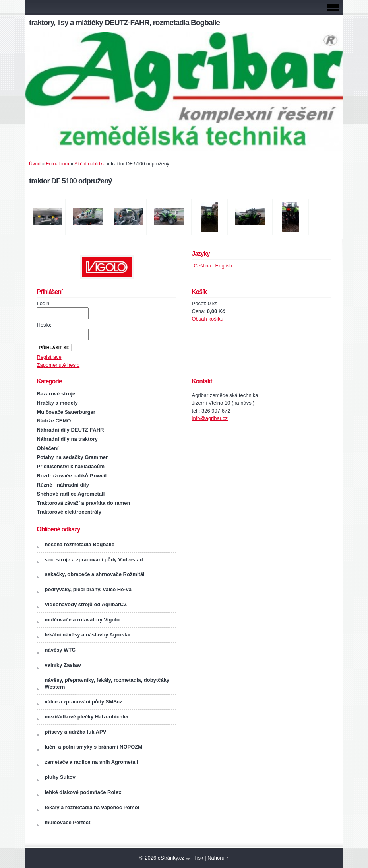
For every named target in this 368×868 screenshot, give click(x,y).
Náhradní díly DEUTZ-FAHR (71, 430)
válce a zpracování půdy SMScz (84, 702)
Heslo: (44, 325)
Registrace (49, 357)
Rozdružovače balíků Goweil (72, 476)
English (224, 266)
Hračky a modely (57, 403)
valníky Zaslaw (63, 665)
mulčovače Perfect (68, 822)
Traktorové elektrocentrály (69, 512)
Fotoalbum (58, 164)
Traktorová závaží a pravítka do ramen (84, 503)
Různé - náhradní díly (63, 485)
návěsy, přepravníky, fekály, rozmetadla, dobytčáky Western (107, 683)
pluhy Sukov (60, 777)
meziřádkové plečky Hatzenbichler (87, 717)
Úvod (35, 164)
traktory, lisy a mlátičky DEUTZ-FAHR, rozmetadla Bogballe (124, 22)
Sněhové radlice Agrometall (71, 494)
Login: (44, 303)
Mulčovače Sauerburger (66, 412)
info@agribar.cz (210, 418)
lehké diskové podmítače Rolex (83, 792)
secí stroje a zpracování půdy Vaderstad (94, 560)
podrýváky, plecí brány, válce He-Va (88, 589)
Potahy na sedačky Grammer (72, 457)
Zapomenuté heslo (58, 365)
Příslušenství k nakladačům (71, 466)
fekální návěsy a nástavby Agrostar (88, 635)
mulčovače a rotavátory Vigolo (82, 620)
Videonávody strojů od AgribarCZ (86, 604)
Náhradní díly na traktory (67, 439)
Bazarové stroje (56, 394)
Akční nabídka (90, 164)
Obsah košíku (208, 319)
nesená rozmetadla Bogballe (80, 544)
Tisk (199, 858)
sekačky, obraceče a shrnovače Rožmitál (95, 574)
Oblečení (48, 448)
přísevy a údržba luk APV (76, 732)
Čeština (203, 266)
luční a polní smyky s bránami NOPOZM (94, 747)
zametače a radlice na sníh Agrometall (92, 762)
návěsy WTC (60, 650)
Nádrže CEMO (54, 421)
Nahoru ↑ (218, 858)
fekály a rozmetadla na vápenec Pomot (92, 807)
